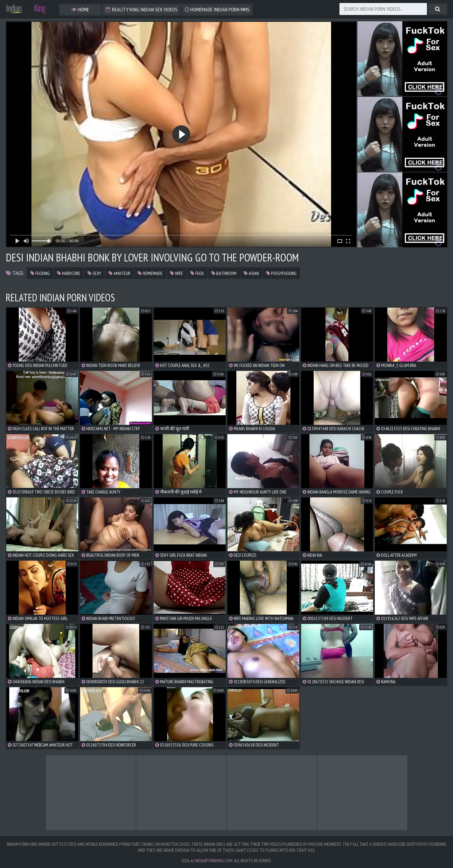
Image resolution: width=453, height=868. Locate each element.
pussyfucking (281, 273)
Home (80, 9)
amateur (119, 273)
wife (176, 273)
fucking (40, 273)
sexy (94, 273)
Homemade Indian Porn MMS (217, 9)
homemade (150, 273)
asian (251, 273)
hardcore (69, 273)
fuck (197, 273)
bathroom (224, 273)
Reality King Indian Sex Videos (142, 9)
